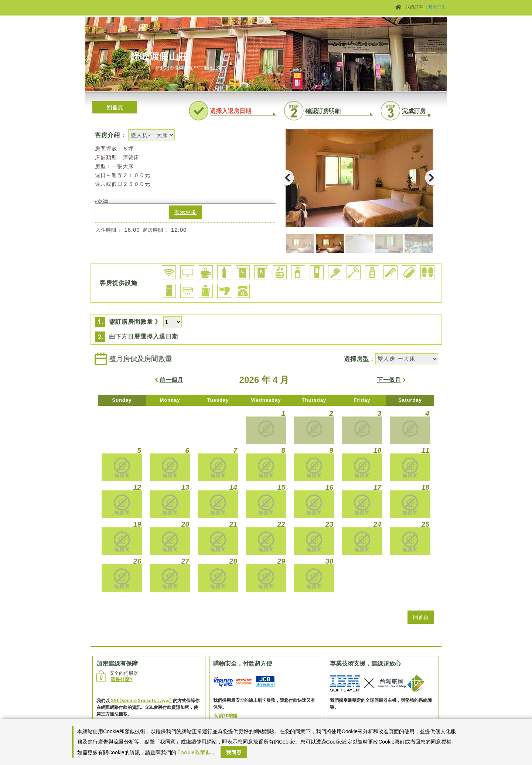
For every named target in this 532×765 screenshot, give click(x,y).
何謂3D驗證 (226, 715)
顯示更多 (185, 212)
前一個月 (171, 380)
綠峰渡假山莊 (159, 56)
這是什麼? (122, 679)
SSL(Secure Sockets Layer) (141, 700)
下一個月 (389, 380)
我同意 (234, 752)
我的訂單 (415, 7)
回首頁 (115, 107)
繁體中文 (437, 7)
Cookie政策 (194, 752)
